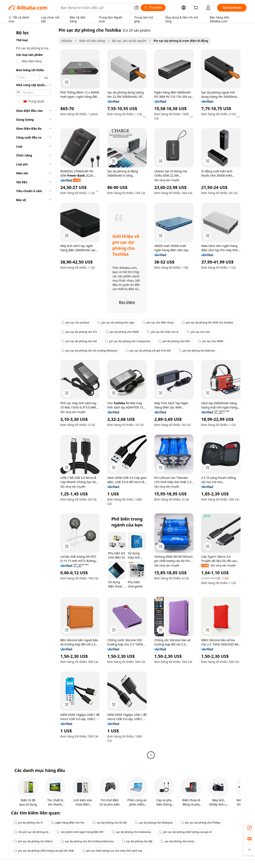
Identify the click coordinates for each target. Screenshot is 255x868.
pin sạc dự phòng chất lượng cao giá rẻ (185, 832)
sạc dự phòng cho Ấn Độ (110, 823)
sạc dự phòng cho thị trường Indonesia (87, 841)
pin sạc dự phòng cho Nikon (33, 841)
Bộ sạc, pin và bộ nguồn (129, 41)
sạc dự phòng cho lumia (177, 841)
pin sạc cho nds (198, 332)
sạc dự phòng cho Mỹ (137, 841)
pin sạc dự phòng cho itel (79, 341)
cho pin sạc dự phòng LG (31, 832)
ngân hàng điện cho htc (68, 823)
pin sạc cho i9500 (211, 341)
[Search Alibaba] (96, 8)
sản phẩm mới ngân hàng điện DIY (80, 832)
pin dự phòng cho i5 (28, 823)
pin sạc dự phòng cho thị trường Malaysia (89, 351)
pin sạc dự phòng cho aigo (116, 323)
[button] (136, 8)
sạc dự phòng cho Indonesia (131, 832)
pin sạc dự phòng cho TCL (79, 332)
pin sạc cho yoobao (75, 323)
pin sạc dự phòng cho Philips (200, 823)
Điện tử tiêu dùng (92, 41)
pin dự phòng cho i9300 (122, 332)
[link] (249, 828)
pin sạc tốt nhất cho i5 (163, 332)
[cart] (197, 8)
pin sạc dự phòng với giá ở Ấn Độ (148, 351)
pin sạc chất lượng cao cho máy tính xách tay (112, 851)
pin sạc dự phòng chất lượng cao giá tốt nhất (44, 851)
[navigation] (32, 393)
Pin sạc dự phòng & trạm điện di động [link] (181, 41)
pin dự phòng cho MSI (174, 341)
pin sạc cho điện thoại (158, 323)
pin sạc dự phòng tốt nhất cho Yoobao (207, 323)
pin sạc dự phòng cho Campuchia (128, 341)
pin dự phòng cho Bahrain (197, 351)
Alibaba (67, 41)
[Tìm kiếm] (153, 8)
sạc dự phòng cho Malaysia (154, 823)
